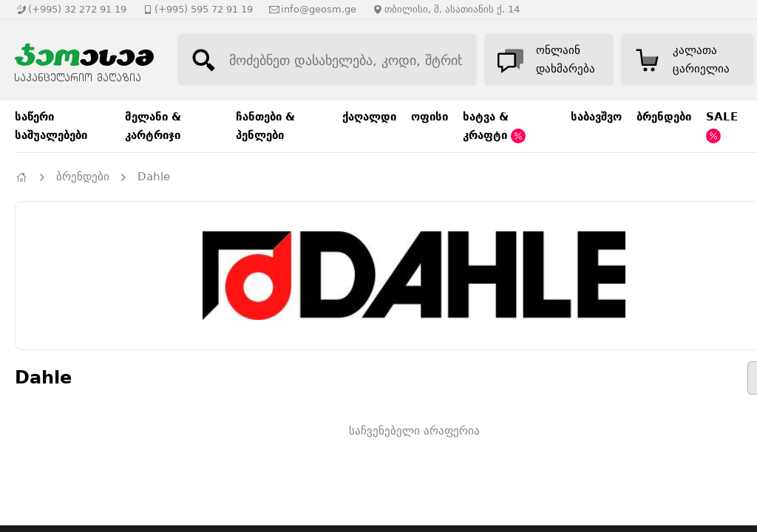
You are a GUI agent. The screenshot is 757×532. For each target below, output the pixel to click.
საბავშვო (596, 117)
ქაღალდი (369, 117)
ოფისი (430, 117)
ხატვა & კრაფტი (494, 127)
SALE (722, 127)
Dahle (154, 177)
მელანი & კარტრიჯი (153, 126)
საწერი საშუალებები (51, 126)
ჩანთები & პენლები (265, 126)
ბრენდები (664, 117)
